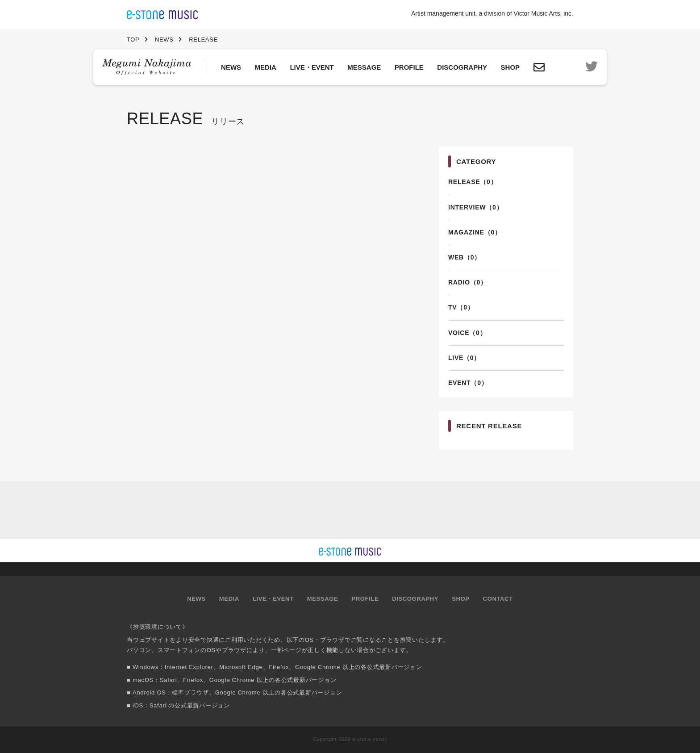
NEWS (231, 67)
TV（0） (461, 307)
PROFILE (409, 67)
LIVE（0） (464, 358)
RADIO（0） (468, 282)
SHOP (510, 67)
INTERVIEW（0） (475, 207)
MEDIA (266, 67)
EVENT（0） (468, 383)
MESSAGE (364, 67)
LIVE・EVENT (312, 67)
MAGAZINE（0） (475, 232)
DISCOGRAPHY (462, 67)
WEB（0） (465, 257)
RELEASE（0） (473, 182)
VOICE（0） (467, 333)
